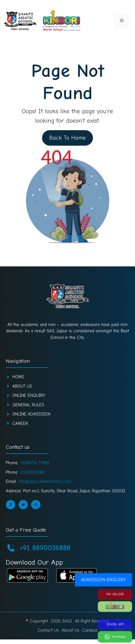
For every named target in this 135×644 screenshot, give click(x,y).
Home (18, 377)
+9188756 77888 (34, 463)
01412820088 (32, 472)
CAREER (20, 424)
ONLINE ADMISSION (31, 414)
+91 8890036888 (45, 548)
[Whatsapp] (115, 637)
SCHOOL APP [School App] (115, 624)
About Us (22, 386)
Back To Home (67, 138)
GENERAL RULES (28, 405)
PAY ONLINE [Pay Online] (115, 594)
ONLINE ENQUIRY (29, 395)
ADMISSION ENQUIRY (104, 580)
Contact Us (48, 630)
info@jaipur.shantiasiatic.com (45, 481)
